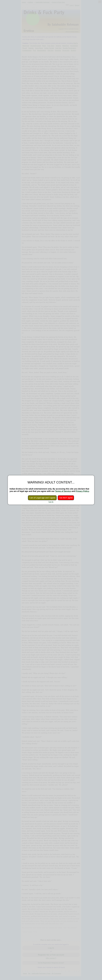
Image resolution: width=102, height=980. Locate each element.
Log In (51, 502)
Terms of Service (63, 491)
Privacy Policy (82, 491)
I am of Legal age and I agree (42, 498)
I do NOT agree (66, 498)
